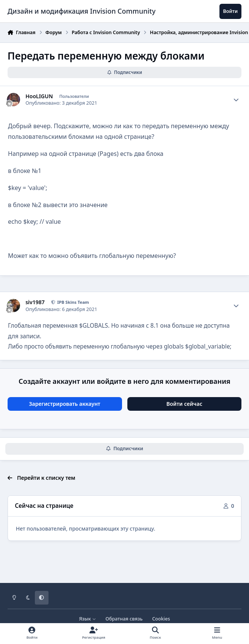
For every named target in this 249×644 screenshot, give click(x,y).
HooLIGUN (39, 96)
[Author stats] (236, 100)
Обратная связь (124, 619)
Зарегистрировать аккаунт (64, 404)
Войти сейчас (184, 404)
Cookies (161, 619)
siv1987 (35, 302)
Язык (87, 619)
